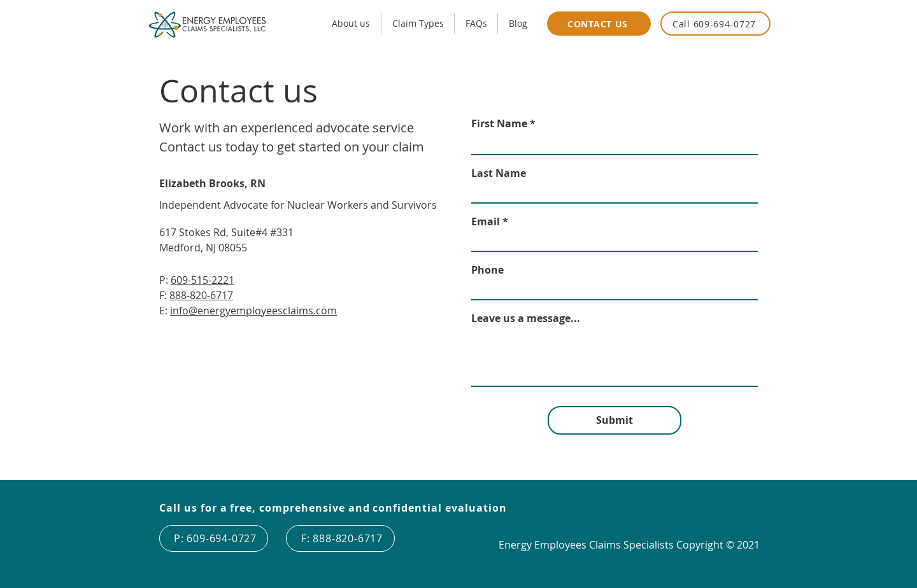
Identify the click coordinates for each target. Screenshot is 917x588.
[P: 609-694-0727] (214, 538)
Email (486, 221)
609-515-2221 (203, 280)
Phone (487, 270)
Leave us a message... (526, 318)
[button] (418, 23)
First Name (499, 123)
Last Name (499, 173)
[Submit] (615, 420)
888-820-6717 (201, 295)
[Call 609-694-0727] (715, 24)
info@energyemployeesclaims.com (253, 311)
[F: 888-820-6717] (340, 538)
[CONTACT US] (599, 24)
